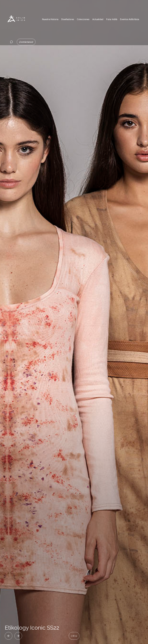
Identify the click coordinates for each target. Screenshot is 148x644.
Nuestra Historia (50, 19)
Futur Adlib (112, 19)
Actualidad (98, 19)
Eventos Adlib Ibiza (130, 19)
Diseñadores (68, 19)
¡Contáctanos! (26, 42)
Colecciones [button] (83, 19)
